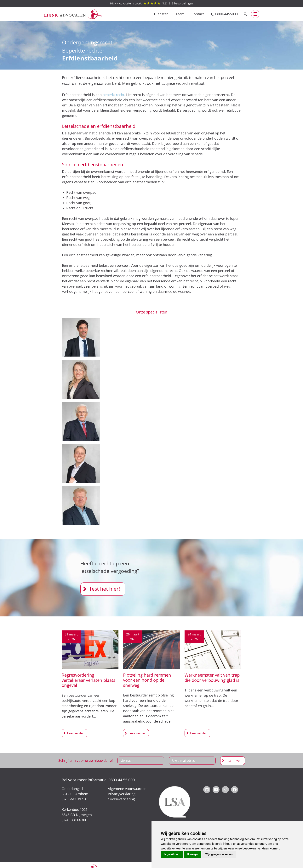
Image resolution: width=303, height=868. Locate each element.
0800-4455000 (226, 14)
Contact (198, 14)
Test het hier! (105, 589)
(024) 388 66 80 (74, 820)
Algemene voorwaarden (127, 789)
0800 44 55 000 (122, 780)
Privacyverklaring (122, 794)
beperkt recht (113, 95)
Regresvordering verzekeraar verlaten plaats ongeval (89, 680)
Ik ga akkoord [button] (172, 854)
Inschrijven (234, 760)
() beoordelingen (152, 3)
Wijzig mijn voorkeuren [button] (219, 854)
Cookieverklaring (121, 799)
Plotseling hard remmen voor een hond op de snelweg (147, 680)
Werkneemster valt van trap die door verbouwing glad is (212, 677)
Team (180, 14)
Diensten (161, 14)
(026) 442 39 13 (74, 799)
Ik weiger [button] (193, 854)
